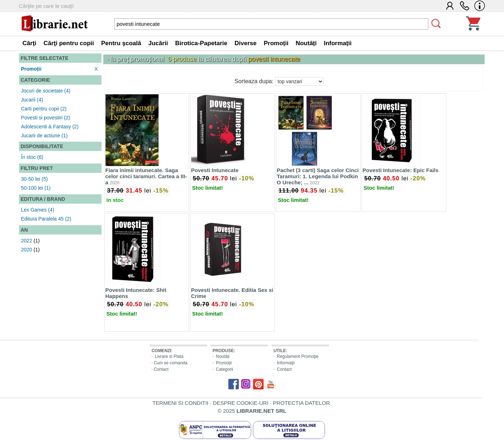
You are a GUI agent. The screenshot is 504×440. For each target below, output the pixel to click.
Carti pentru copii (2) (44, 109)
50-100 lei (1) (36, 188)
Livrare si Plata (169, 356)
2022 (27, 241)
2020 (27, 250)
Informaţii (286, 363)
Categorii (225, 369)
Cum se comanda (170, 363)
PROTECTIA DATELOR (302, 403)
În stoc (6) (32, 157)
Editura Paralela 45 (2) (46, 219)
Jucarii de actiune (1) (44, 136)
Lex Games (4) (38, 210)
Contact (161, 369)
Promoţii (224, 363)
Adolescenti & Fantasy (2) (50, 127)
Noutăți (223, 356)
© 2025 (252, 411)
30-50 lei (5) (35, 179)
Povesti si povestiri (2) (46, 118)
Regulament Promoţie (298, 356)
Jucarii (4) (32, 100)
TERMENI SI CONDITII (180, 403)
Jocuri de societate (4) (46, 91)
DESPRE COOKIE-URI (241, 403)
